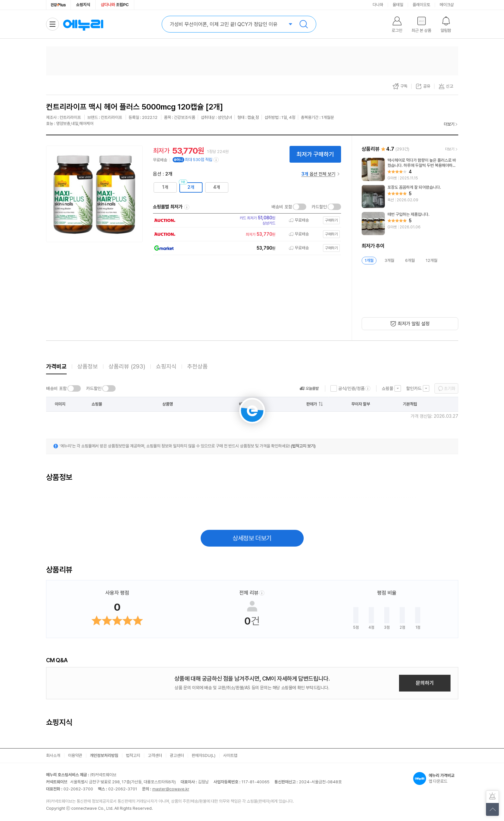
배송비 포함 (282, 207)
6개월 (410, 260)
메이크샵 (447, 5)
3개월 (389, 260)
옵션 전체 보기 (318, 174)
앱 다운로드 (436, 778)
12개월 (432, 260)
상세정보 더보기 (252, 538)
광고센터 (177, 755)
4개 (217, 187)
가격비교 (56, 366)
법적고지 (133, 755)
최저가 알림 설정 (414, 324)
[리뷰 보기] (410, 169)
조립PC (115, 5)
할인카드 (414, 388)
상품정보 (88, 366)
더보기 (449, 124)
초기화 (450, 388)
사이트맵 (230, 755)
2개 (191, 187)
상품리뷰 (127, 366)
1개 (165, 187)
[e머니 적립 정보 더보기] (216, 160)
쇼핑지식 (83, 5)
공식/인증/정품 (351, 388)
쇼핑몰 (387, 388)
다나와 (378, 5)
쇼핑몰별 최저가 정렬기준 (187, 207)
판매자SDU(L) (204, 755)
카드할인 (319, 207)
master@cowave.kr (171, 789)
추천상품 (197, 366)
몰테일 (398, 5)
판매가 (312, 404)
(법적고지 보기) (303, 446)
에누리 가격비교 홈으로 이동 (83, 24)
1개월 (369, 260)
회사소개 (53, 755)
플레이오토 (421, 5)
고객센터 (155, 755)
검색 (304, 24)
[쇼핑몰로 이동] (245, 220)
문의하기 (425, 683)
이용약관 (75, 755)
